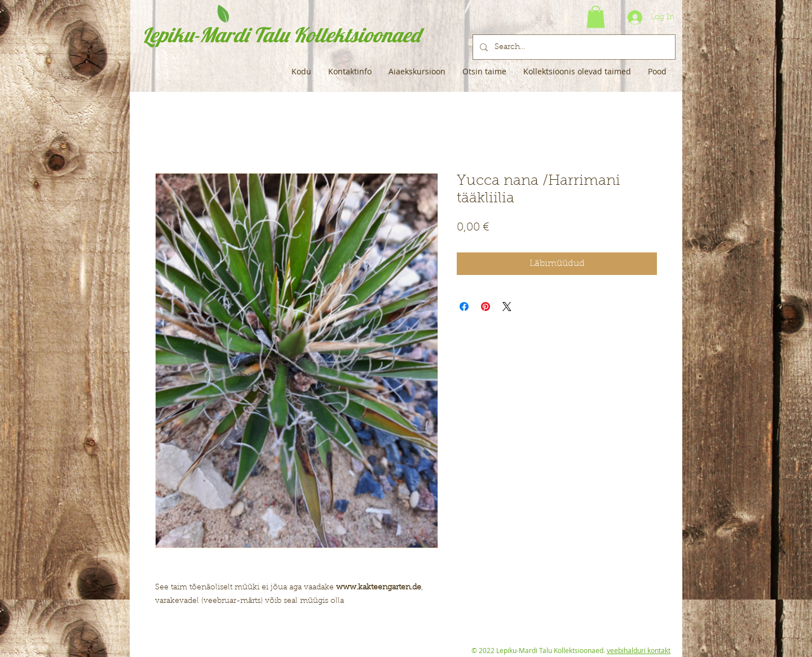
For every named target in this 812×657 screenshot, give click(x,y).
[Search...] (573, 47)
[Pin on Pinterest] (486, 307)
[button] (596, 17)
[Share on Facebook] (464, 307)
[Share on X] (507, 307)
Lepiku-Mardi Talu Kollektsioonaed (281, 35)
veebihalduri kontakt (639, 650)
